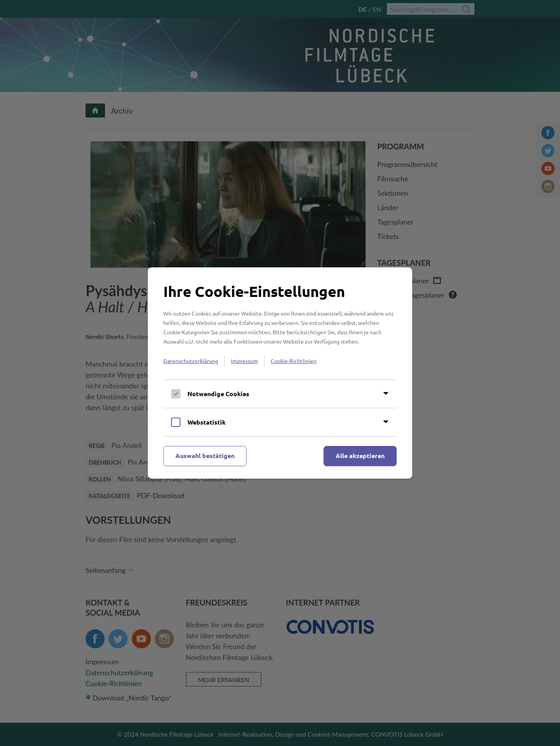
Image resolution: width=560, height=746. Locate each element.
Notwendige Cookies (218, 394)
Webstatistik (206, 422)
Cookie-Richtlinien (294, 361)
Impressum (244, 361)
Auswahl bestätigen (205, 455)
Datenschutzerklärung (191, 361)
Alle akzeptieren (360, 455)
